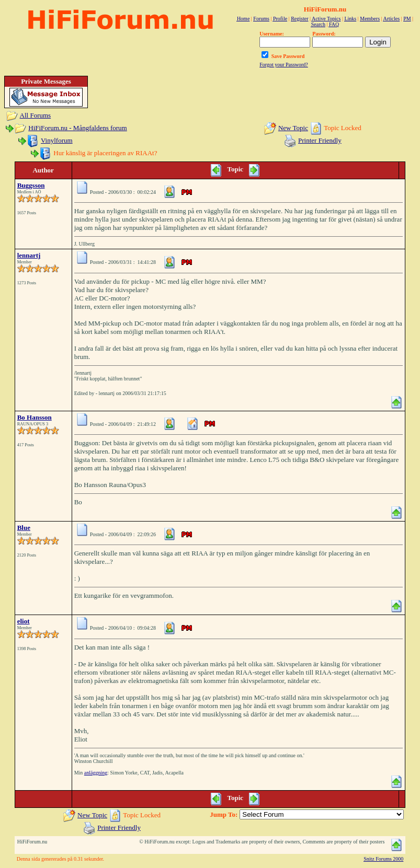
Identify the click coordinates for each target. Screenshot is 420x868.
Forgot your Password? (284, 65)
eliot (24, 621)
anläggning (96, 773)
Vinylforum (57, 140)
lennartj (29, 255)
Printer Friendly (320, 140)
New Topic (293, 128)
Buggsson (31, 185)
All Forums (36, 115)
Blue (24, 528)
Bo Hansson (35, 417)
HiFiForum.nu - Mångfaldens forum (77, 128)
